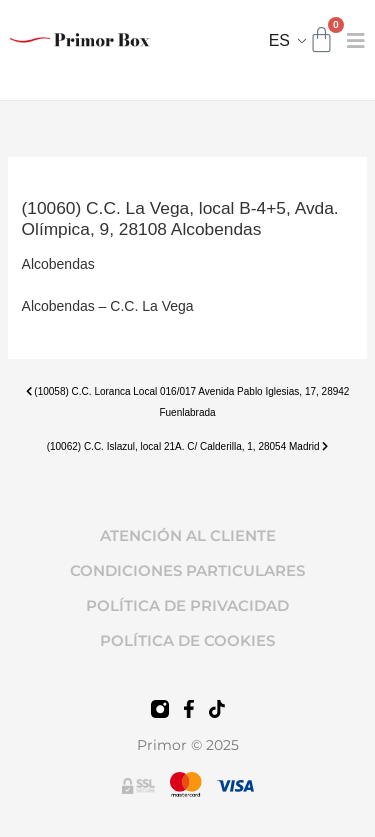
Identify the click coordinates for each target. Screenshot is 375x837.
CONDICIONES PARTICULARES (187, 570)
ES (279, 40)
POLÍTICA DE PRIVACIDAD (187, 605)
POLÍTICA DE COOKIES (187, 640)
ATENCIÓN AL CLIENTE (188, 535)
